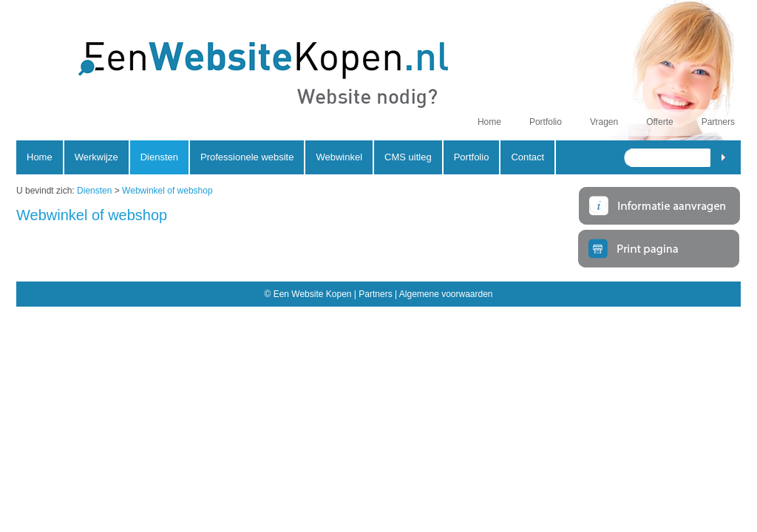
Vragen (604, 122)
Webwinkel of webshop (167, 191)
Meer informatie (659, 205)
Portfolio (546, 122)
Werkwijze (96, 157)
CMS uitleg (408, 157)
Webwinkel (339, 157)
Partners (718, 122)
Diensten (94, 191)
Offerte (659, 122)
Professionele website (247, 157)
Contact (527, 157)
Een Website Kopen (225, 78)
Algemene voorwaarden (446, 294)
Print (659, 249)
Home (489, 122)
